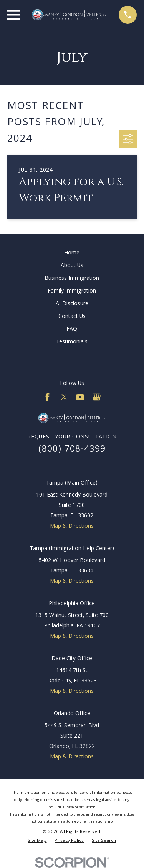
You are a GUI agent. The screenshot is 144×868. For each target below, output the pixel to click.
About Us (72, 266)
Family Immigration (72, 291)
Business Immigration (72, 279)
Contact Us (72, 317)
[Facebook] (47, 397)
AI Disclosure (72, 304)
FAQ (72, 329)
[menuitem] (37, 841)
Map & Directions (72, 527)
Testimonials (72, 342)
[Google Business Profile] (97, 397)
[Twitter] (64, 397)
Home (72, 253)
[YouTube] (80, 397)
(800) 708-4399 (72, 450)
